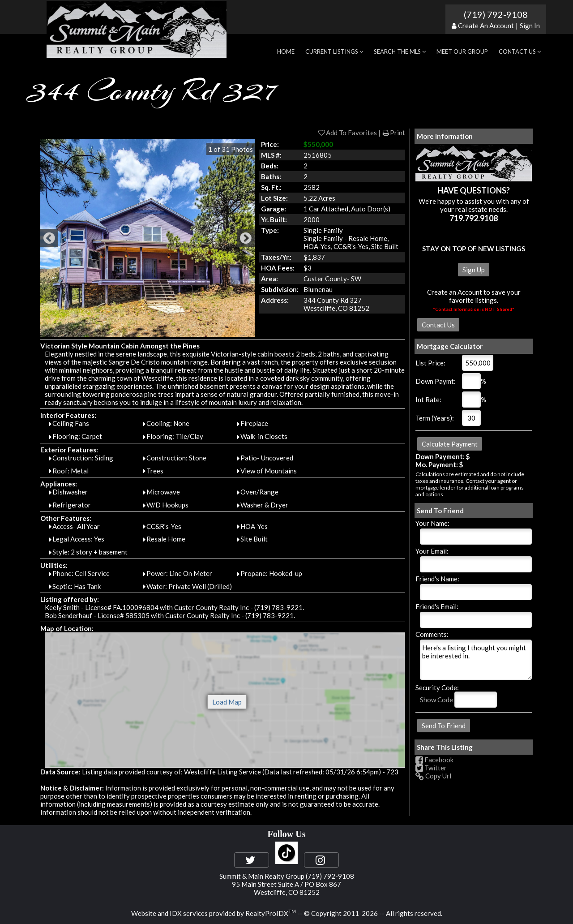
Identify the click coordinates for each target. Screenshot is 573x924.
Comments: (432, 634)
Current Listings (334, 52)
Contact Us (520, 52)
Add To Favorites (347, 133)
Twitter (431, 768)
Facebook (434, 760)
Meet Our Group (462, 52)
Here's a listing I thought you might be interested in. (476, 660)
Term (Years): (435, 418)
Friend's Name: (437, 579)
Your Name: (432, 523)
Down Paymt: (436, 381)
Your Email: (432, 551)
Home (286, 52)
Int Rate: (428, 400)
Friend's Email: (437, 606)
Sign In (530, 26)
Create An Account (486, 26)
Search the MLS (400, 52)
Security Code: (437, 688)
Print (393, 133)
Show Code (436, 700)
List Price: (430, 363)
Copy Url (433, 776)
